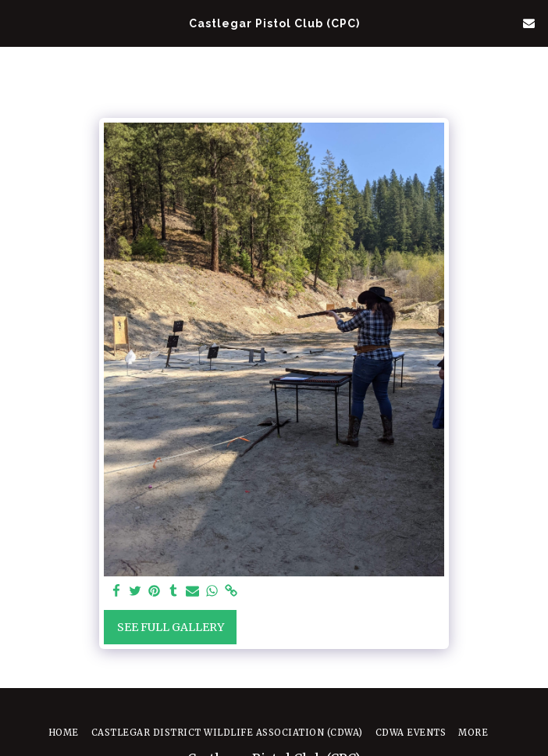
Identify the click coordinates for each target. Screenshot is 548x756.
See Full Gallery (171, 627)
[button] (17, 22)
